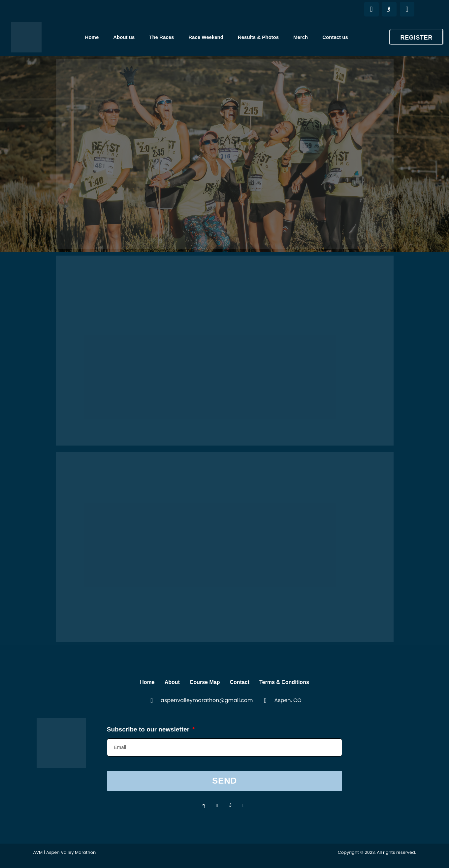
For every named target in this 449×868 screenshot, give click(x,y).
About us (124, 37)
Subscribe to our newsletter (149, 728)
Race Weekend (206, 37)
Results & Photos (258, 37)
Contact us (335, 37)
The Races (161, 37)
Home (92, 37)
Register (416, 38)
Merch (301, 37)
